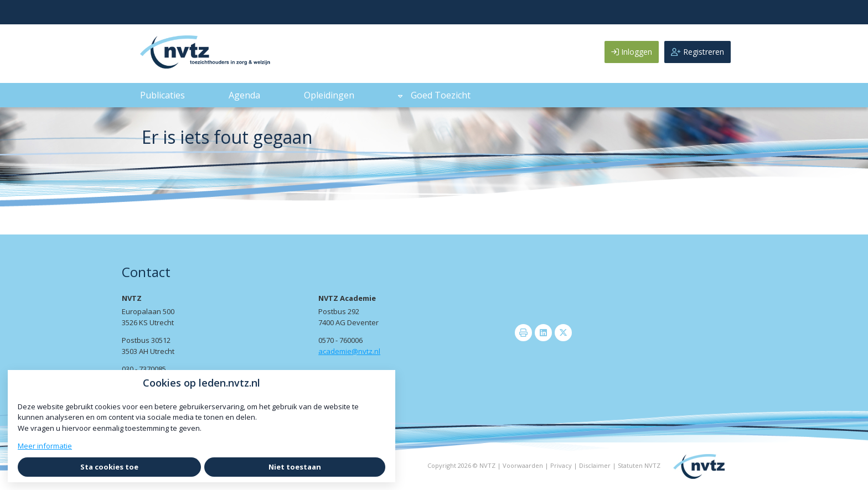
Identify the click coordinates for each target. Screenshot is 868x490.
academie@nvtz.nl (349, 351)
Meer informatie (45, 446)
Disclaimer (595, 465)
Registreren (697, 52)
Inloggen (632, 52)
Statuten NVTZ (639, 465)
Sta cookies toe (109, 467)
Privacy (561, 465)
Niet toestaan (295, 467)
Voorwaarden (523, 465)
